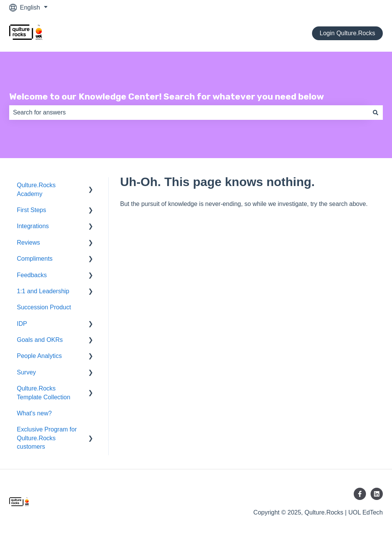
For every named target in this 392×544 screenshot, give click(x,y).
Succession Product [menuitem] (44, 307)
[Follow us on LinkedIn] (377, 494)
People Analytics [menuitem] (39, 356)
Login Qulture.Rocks (347, 33)
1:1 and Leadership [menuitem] (43, 291)
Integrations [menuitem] (33, 226)
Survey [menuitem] (26, 372)
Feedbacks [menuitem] (32, 275)
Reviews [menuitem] (28, 243)
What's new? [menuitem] (34, 413)
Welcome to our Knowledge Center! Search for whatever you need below (167, 96)
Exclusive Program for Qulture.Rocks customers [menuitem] (47, 438)
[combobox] (189, 113)
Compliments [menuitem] (35, 259)
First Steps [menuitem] (31, 210)
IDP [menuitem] (22, 324)
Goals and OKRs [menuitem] (40, 340)
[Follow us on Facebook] (360, 494)
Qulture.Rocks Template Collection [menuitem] (44, 393)
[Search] (376, 113)
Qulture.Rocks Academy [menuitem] (36, 189)
